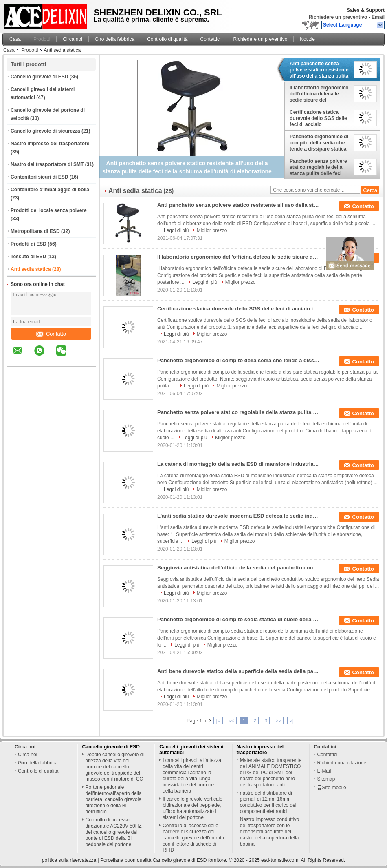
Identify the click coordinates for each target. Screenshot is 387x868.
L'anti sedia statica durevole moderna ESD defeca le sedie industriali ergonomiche (239, 516)
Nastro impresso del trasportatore (50, 144)
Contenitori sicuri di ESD (39, 177)
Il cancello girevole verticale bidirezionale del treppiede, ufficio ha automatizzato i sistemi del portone (192, 808)
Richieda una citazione (342, 763)
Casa (15, 39)
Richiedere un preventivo (338, 17)
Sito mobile (331, 788)
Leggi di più (176, 230)
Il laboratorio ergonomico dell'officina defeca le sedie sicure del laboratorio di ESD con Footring (319, 94)
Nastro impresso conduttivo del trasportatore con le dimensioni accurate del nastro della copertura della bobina (269, 832)
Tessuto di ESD (28, 257)
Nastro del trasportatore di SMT (47, 164)
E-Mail (324, 771)
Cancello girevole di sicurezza (45, 131)
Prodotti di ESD (29, 244)
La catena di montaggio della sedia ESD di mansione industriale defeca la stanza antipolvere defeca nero (239, 464)
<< (231, 721)
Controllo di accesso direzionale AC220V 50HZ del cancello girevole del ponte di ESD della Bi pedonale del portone (114, 832)
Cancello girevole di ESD (39, 77)
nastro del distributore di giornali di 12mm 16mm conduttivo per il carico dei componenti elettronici (268, 802)
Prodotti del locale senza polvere (49, 210)
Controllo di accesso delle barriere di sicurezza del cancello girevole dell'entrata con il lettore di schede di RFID (193, 838)
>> (278, 721)
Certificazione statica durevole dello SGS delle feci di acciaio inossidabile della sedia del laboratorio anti (318, 118)
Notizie (307, 39)
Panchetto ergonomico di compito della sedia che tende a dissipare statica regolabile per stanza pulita (319, 143)
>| (292, 721)
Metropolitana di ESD (35, 231)
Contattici (211, 39)
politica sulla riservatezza (69, 860)
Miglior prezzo (212, 230)
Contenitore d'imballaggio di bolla (50, 190)
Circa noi (72, 39)
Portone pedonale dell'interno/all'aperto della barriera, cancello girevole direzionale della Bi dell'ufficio (114, 799)
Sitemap (326, 779)
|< (218, 721)
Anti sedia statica (31, 269)
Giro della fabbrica (115, 39)
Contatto (51, 334)
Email (378, 17)
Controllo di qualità (167, 39)
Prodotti (42, 39)
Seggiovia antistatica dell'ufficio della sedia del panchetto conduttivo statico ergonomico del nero (239, 568)
